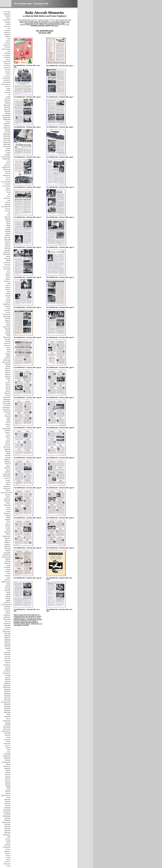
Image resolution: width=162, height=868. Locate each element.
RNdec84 (8, 781)
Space (9, 196)
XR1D (9, 352)
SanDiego (7, 205)
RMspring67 (7, 835)
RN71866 (8, 232)
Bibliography (7, 78)
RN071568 (7, 654)
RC (9, 95)
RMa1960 (8, 103)
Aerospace (7, 739)
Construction (6, 186)
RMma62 (8, 219)
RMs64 (8, 225)
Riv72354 (8, 151)
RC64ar (8, 503)
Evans (9, 439)
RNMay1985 (7, 142)
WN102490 (7, 710)
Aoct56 (8, 507)
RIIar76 (8, 466)
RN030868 (7, 607)
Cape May (46, 20)
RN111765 (7, 661)
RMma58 (8, 451)
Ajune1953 (7, 310)
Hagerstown (7, 45)
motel (9, 752)
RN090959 (7, 814)
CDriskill (8, 663)
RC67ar (8, 530)
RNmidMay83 (6, 816)
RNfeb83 (8, 723)
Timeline (8, 91)
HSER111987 (7, 159)
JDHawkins (7, 617)
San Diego (27, 24)
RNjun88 (8, 559)
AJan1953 (7, 171)
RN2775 (8, 385)
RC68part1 (7, 460)
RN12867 (8, 329)
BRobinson (7, 487)
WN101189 (7, 696)
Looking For (7, 80)
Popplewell (7, 124)
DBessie (8, 433)
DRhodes (8, 445)
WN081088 (7, 717)
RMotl (9, 578)
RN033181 (7, 642)
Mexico (8, 59)
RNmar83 (8, 775)
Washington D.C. (57, 24)
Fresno (8, 41)
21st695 (8, 379)
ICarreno (8, 209)
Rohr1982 (7, 132)
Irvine (9, 51)
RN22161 (8, 358)
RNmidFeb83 (7, 118)
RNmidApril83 (6, 822)
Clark (9, 28)
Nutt (9, 213)
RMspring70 (7, 337)
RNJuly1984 (7, 136)
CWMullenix (7, 766)
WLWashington (6, 582)
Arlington (8, 16)
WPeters (8, 174)
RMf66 (8, 420)
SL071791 (7, 657)
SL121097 (7, 659)
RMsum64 (7, 416)
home (19, 20)
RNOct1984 (7, 140)
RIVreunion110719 (6, 493)
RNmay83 (7, 818)
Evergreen (7, 35)
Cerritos (8, 24)
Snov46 (8, 789)
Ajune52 (8, 302)
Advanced (7, 76)
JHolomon (7, 478)
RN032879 (7, 468)
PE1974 (8, 325)
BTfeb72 (8, 323)
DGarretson (7, 864)
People (53, 25)
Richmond (7, 66)
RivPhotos (7, 126)
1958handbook (6, 731)
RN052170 (7, 636)
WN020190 (7, 704)
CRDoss (8, 437)
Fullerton (8, 43)
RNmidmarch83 (6, 702)
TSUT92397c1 (6, 408)
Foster (8, 574)
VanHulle (8, 628)
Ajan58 (8, 592)
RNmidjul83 (7, 810)
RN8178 (8, 391)
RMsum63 (7, 800)
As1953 (8, 97)
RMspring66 (7, 317)
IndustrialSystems (6, 605)
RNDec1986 (7, 144)
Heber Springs (6, 49)
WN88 (9, 715)
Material (8, 190)
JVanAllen (7, 845)
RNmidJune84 (6, 557)
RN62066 (8, 229)
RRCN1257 (7, 501)
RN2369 (8, 366)
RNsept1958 (7, 619)
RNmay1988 (7, 474)
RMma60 (8, 455)
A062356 (8, 586)
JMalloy (8, 764)
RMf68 (8, 335)
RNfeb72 (8, 373)
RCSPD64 (7, 431)
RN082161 (7, 768)
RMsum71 (7, 563)
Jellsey (8, 858)
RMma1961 (7, 105)
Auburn (8, 18)
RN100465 (7, 567)
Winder (8, 74)
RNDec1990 (7, 147)
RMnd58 (8, 354)
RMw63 (8, 256)
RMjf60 (8, 453)
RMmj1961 (7, 107)
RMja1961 (7, 111)
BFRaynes (7, 851)
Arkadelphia (7, 14)
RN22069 (8, 364)
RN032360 (7, 644)
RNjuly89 (8, 785)
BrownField (7, 20)
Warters (8, 290)
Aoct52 (8, 308)
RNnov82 (8, 681)
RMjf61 (8, 356)
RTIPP (9, 350)
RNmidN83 (7, 553)
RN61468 (8, 333)
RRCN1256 (7, 505)
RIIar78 (8, 470)
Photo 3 (8, 849)
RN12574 (8, 242)
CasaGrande (7, 729)
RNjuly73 (8, 377)
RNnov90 (8, 735)
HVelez (8, 348)
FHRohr (8, 484)
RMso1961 (7, 109)
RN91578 (8, 246)
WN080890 (7, 706)
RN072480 (7, 549)
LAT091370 (7, 671)
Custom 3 (7, 746)
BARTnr (8, 383)
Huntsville (7, 53)
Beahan (8, 122)
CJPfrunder (7, 744)
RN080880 (7, 640)
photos (8, 426)
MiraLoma (7, 64)
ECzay (8, 435)
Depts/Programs (29, 25)
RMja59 (8, 601)
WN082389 (7, 683)
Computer (7, 184)
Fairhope (8, 37)
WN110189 (7, 700)
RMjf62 (8, 787)
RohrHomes (7, 630)
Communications (6, 182)
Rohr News (48, 26)
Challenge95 (7, 847)
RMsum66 (7, 499)
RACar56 (8, 495)
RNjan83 (8, 777)
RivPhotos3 (7, 665)
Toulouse (8, 72)
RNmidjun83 (7, 812)
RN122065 (7, 625)
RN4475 (8, 389)
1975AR (8, 748)
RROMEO (8, 130)
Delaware (8, 30)
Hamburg (8, 47)
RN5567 (8, 234)
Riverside (8, 93)
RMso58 (8, 596)
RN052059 (7, 831)
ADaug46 (8, 296)
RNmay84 (7, 248)
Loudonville (7, 57)
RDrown (8, 395)
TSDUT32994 (7, 402)
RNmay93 (7, 250)
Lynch (9, 161)
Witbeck (8, 491)
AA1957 (8, 153)
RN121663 (7, 733)
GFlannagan (7, 399)
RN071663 (7, 829)
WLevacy (8, 621)
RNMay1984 (7, 134)
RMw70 (8, 534)
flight (9, 837)
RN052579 (7, 547)
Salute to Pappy (8, 87)
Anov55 (8, 737)
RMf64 (8, 418)
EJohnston (7, 609)
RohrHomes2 (6, 632)
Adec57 (8, 497)
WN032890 (7, 708)
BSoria (8, 860)
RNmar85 (8, 779)
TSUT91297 (7, 252)
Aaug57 (8, 300)
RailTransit (7, 198)
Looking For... (42, 25)
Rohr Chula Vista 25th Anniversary (7, 265)
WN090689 (7, 690)
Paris (9, 200)
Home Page (7, 12)
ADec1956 (7, 217)
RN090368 (7, 532)
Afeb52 (8, 584)
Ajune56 (8, 414)
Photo (9, 866)
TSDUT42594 (7, 404)
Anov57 (8, 312)
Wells (9, 292)
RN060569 (7, 449)
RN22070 (8, 368)
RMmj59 (8, 598)
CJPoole (8, 443)
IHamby (8, 441)
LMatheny (7, 576)
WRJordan (7, 346)
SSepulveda (7, 489)
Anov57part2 (7, 314)
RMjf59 (8, 518)
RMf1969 (8, 113)
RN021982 (7, 833)
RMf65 (8, 227)
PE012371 (7, 538)
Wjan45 (8, 294)
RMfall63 (8, 802)
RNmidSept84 (6, 762)
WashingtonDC (6, 207)
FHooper (8, 839)
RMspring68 (7, 360)
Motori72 (8, 464)
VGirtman (8, 572)
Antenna (8, 180)
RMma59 (8, 520)
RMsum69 (7, 240)
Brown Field (41, 20)
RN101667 (7, 155)
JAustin (8, 273)
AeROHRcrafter (34, 26)
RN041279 (7, 545)
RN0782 (8, 551)
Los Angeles (7, 55)
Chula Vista (7, 26)
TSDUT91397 (7, 254)
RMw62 (8, 221)
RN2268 (8, 331)
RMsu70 (8, 424)
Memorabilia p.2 (6, 84)
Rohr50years (7, 176)
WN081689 (7, 694)
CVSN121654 (7, 721)
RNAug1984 (7, 138)
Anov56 (8, 509)
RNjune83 (7, 804)
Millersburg (7, 62)
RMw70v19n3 (6, 536)
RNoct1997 (7, 652)
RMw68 (8, 261)
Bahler (8, 798)
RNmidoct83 (7, 688)
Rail (9, 194)
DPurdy (8, 742)
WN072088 (7, 713)
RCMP (9, 565)
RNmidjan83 (7, 686)
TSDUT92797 (7, 410)
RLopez (8, 480)
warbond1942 (6, 429)
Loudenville (36, 23)
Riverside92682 (6, 157)
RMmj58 (8, 516)
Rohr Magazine (42, 26)
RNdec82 (8, 679)
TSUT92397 (7, 406)
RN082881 (7, 820)
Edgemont (7, 33)
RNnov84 (8, 760)
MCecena (8, 211)
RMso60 (8, 526)
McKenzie (7, 165)
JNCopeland (7, 397)
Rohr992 (8, 341)
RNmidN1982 (7, 115)
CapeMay (8, 22)
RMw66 (8, 422)
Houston (8, 524)
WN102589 (7, 698)
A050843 (8, 771)
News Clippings (55, 26)
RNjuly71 (8, 321)
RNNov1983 (7, 120)
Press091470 (7, 673)
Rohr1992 (7, 339)
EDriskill (8, 667)
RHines (8, 613)
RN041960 (7, 754)
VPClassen (7, 344)
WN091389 (7, 692)
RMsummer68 (6, 362)
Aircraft (8, 178)
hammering (7, 623)
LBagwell (8, 669)
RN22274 (8, 244)
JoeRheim (7, 580)
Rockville (8, 203)
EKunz (8, 719)
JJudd (9, 650)
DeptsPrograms (6, 795)
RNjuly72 (8, 375)
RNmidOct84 (7, 756)
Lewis (9, 215)
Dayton (8, 843)
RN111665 (7, 259)
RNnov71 (8, 370)
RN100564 (7, 725)
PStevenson (7, 447)
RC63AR (8, 791)
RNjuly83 (8, 783)
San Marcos (7, 68)
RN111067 (7, 238)
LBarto (8, 277)
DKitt (9, 283)
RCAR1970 (7, 603)
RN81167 (8, 236)
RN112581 (7, 824)
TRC (9, 381)
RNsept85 (7, 590)
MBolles (8, 275)
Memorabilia (7, 82)
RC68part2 (7, 462)
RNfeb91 (8, 793)
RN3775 (8, 387)
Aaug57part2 (7, 304)
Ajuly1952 (7, 306)
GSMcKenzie (7, 169)
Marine (8, 188)
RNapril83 (7, 827)
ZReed (8, 522)
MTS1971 (8, 319)
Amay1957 (7, 101)
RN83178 (8, 472)
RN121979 (7, 393)
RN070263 (7, 808)
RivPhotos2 (7, 128)
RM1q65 (8, 458)
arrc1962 (8, 528)
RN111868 (7, 634)
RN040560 (7, 646)
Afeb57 (8, 511)
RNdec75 (8, 540)
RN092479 (7, 638)
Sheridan (8, 70)
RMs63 (8, 223)
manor (8, 271)
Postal (8, 192)
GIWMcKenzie (6, 167)
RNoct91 (8, 677)
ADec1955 (7, 99)
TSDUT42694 (7, 476)
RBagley (8, 561)
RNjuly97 (8, 648)
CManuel (8, 288)
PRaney (8, 482)
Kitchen (8, 163)
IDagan (8, 569)
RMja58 (8, 594)
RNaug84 (8, 588)
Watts (9, 750)
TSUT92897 (7, 412)
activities (8, 611)
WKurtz (8, 285)
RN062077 (7, 543)
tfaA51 (8, 298)
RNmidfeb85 (7, 727)
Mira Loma (50, 23)
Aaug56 (8, 841)
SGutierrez (7, 281)
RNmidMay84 (6, 555)
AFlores (8, 856)
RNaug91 (8, 675)
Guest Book (7, 269)
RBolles (8, 279)
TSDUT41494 (7, 327)
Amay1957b (7, 514)
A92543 (8, 149)
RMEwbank (7, 615)
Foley (9, 39)
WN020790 (7, 758)
